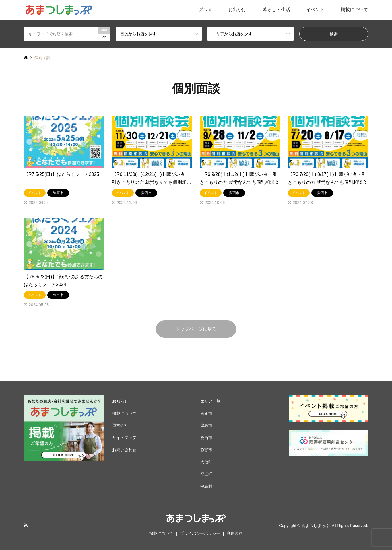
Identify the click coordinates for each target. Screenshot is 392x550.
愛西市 (206, 438)
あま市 (206, 413)
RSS (26, 525)
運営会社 (120, 425)
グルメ (205, 10)
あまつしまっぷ (315, 526)
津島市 (206, 425)
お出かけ (237, 10)
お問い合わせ (124, 450)
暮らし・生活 (276, 10)
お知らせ (120, 401)
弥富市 (206, 450)
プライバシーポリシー (200, 533)
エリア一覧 (210, 401)
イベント (315, 10)
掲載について (354, 10)
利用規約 (235, 533)
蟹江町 (206, 474)
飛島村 (206, 486)
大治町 (206, 462)
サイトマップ (124, 438)
